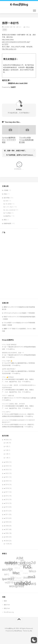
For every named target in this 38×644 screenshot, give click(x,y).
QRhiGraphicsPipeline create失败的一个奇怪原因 (19, 313)
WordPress (18, 631)
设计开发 (7, 198)
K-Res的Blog (19, 4)
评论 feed (7, 608)
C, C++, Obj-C (9, 207)
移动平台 (8, 216)
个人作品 (8, 213)
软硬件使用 (7, 223)
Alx (31, 631)
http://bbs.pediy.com (9, 49)
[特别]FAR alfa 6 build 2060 (18, 83)
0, (20, 27)
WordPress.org (9, 612)
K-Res (28, 27)
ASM (5, 30)
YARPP (13, 87)
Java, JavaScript (10, 210)
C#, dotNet (8, 204)
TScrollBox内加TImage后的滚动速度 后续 (26, 140)
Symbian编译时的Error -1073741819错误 (9, 140)
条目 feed (7, 605)
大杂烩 (6, 190)
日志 (5, 194)
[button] (34, 640)
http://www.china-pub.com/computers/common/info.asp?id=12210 (16, 42)
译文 (5, 220)
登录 (5, 601)
